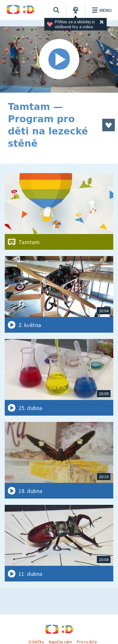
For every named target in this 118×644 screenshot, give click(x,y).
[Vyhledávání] (56, 10)
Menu (101, 10)
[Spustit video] (59, 60)
